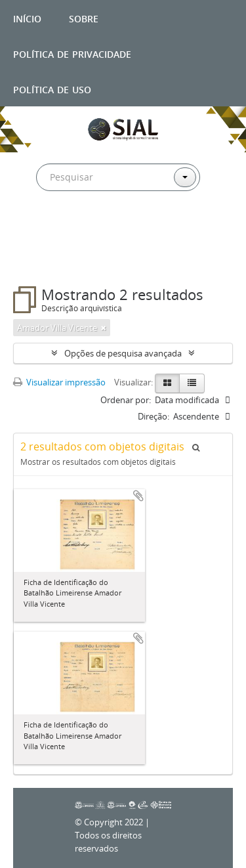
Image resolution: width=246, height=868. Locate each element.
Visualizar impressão (59, 382)
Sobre (84, 17)
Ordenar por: (126, 400)
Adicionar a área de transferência (138, 496)
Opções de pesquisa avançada (123, 353)
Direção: (154, 416)
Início (27, 17)
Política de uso (52, 88)
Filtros (42, 260)
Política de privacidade (72, 53)
